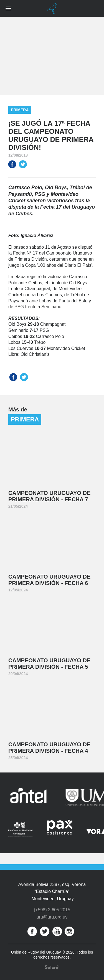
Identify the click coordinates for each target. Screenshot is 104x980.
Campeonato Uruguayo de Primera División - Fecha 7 (49, 496)
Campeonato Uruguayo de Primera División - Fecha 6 (49, 580)
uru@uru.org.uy (52, 917)
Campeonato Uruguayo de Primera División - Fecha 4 (49, 748)
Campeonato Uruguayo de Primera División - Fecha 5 (49, 664)
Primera (20, 110)
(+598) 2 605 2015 (52, 910)
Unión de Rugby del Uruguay (52, 9)
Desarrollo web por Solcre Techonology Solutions (52, 967)
